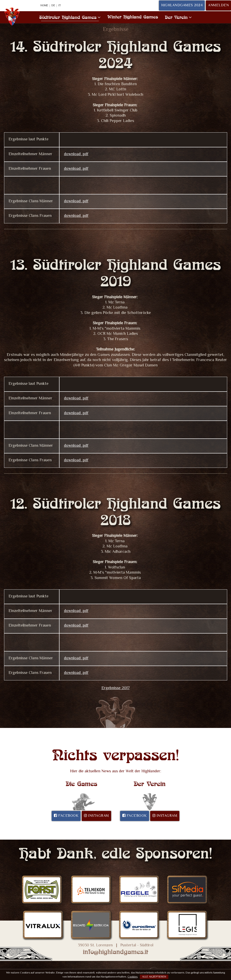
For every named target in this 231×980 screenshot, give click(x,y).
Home (44, 6)
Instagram (96, 816)
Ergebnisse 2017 (116, 688)
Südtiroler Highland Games (70, 17)
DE (53, 6)
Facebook (66, 816)
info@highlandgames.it (115, 952)
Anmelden (218, 5)
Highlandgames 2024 (182, 5)
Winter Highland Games (133, 17)
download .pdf (76, 154)
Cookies (132, 977)
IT (60, 6)
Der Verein (178, 17)
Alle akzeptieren (154, 977)
